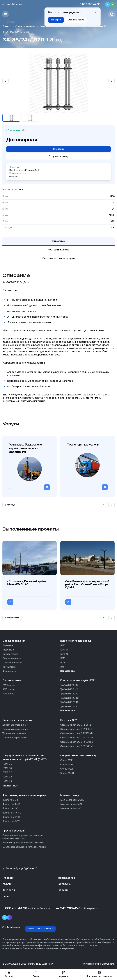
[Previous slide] (5, 81)
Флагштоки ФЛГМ (12, 813)
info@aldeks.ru (13, 927)
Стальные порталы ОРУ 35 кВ (76, 725)
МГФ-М (64, 650)
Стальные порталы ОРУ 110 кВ (76, 729)
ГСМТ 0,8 (7, 777)
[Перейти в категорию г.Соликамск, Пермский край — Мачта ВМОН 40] (10, 602)
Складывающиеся (12, 658)
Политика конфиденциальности (98, 964)
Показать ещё (68, 671)
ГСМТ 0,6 (7, 768)
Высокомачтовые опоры (76, 641)
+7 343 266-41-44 (69, 909)
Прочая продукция (14, 831)
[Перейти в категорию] (47, 487)
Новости (62, 890)
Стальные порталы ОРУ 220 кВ (77, 738)
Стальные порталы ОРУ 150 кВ (76, 734)
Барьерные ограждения (17, 720)
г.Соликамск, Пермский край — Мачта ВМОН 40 (27, 583)
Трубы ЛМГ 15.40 (69, 690)
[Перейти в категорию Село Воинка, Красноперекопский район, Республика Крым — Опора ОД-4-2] (68, 602)
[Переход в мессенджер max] (9, 917)
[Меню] (5, 14)
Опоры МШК (67, 769)
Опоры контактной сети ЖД (78, 756)
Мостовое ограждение (15, 738)
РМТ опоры (8, 694)
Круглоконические (12, 663)
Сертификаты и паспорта (58, 258)
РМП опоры (9, 685)
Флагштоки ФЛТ (11, 821)
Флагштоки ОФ (10, 800)
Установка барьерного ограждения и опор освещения (26, 448)
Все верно (56, 20)
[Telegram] (108, 4)
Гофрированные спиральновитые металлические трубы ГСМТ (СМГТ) (24, 758)
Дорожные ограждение (15, 725)
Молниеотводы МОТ (71, 804)
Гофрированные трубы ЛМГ (77, 681)
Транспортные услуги (83, 444)
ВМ (62, 667)
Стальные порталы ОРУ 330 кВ (77, 742)
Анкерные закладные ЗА (94, 27)
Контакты (9, 890)
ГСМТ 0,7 (7, 773)
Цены (6, 896)
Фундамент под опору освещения (58, 27)
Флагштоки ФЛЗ (11, 817)
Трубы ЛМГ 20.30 (69, 694)
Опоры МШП (67, 773)
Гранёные (8, 646)
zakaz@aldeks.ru (14, 4)
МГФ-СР (65, 654)
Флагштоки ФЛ (10, 809)
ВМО (63, 646)
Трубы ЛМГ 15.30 (69, 685)
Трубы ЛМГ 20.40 (69, 698)
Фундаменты (9, 671)
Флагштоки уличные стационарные (24, 795)
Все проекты (12, 618)
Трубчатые (8, 650)
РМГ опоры (8, 690)
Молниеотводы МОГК (72, 800)
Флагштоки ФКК (11, 804)
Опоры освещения (25, 27)
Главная (6, 27)
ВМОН (64, 658)
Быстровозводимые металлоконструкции (25, 847)
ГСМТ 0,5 (7, 764)
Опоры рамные (12, 681)
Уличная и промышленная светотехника (23, 843)
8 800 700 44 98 (90, 4)
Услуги (7, 884)
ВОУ (63, 663)
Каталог (9, 974)
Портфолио (64, 884)
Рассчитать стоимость (40, 929)
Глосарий (8, 878)
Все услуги (11, 505)
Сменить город (76, 20)
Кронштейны (9, 667)
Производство (66, 878)
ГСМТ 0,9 (7, 781)
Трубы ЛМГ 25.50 (69, 707)
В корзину (58, 149)
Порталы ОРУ (69, 720)
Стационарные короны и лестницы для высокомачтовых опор (23, 837)
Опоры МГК (66, 760)
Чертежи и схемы (59, 250)
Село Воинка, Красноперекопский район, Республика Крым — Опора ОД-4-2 (87, 584)
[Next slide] (112, 81)
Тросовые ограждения (14, 734)
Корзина (63, 974)
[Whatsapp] (112, 4)
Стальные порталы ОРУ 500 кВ (77, 746)
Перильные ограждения (15, 729)
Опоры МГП (67, 765)
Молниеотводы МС (71, 809)
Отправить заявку (59, 156)
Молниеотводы (70, 795)
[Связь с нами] (112, 14)
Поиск (36, 974)
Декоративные (10, 654)
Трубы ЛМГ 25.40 (69, 702)
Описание (58, 241)
